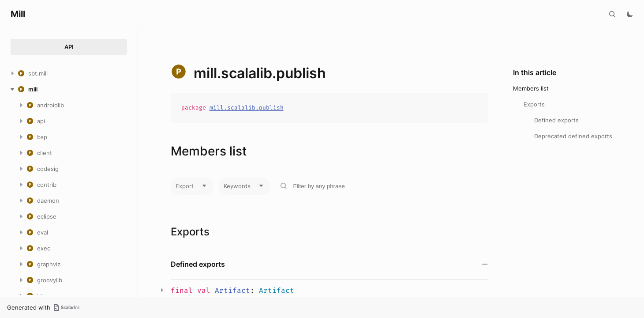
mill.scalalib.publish (247, 108)
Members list (531, 88)
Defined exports (556, 120)
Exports (534, 104)
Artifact (232, 290)
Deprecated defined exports (573, 136)
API (69, 47)
